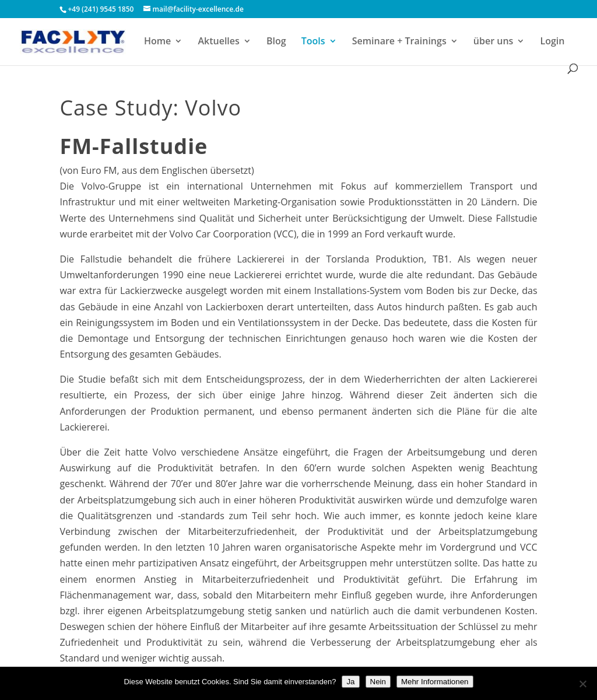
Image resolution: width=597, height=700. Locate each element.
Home (157, 42)
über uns (494, 42)
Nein (378, 682)
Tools (313, 42)
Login (553, 42)
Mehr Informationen (435, 682)
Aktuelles (218, 42)
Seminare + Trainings (399, 42)
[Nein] (582, 684)
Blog (276, 42)
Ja (350, 682)
